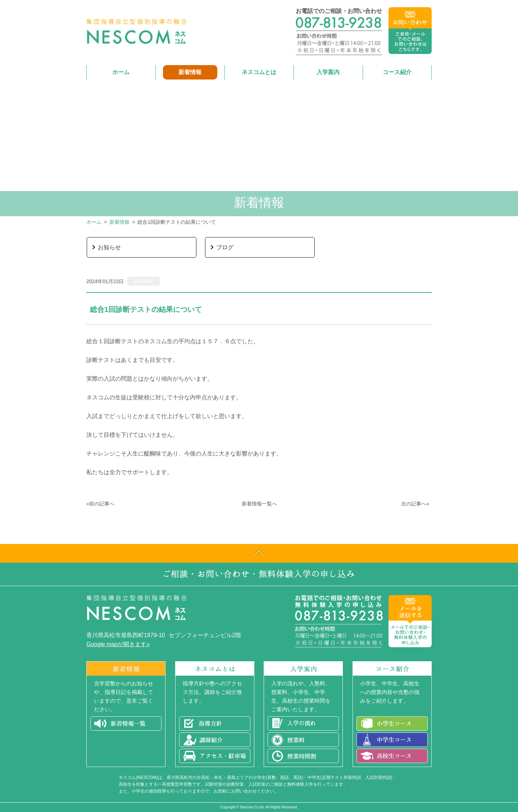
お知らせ (109, 247)
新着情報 (119, 222)
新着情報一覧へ (259, 504)
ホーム (94, 222)
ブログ (225, 247)
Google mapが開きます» (118, 644)
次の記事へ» (415, 504)
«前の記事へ (100, 504)
